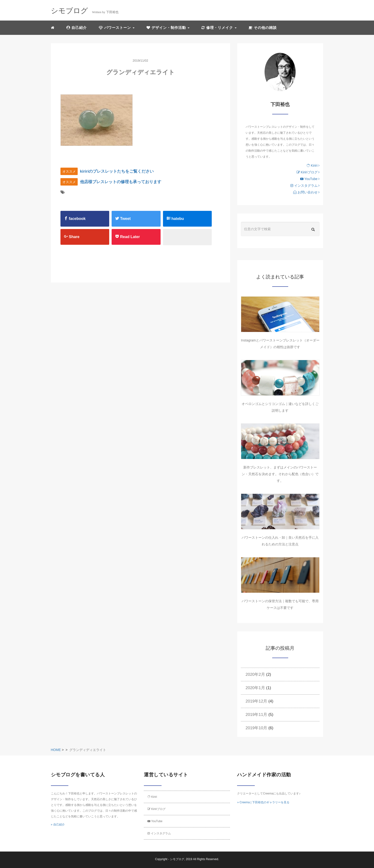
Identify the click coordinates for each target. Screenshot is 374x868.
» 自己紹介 (58, 825)
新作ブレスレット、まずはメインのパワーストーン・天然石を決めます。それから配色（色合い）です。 (280, 474)
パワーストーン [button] (117, 28)
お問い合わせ (306, 192)
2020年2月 (255, 674)
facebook (75, 218)
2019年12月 (257, 701)
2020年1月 (255, 688)
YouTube (310, 179)
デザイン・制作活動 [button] (168, 28)
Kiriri (313, 165)
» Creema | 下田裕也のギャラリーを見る (263, 802)
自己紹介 (77, 28)
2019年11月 (257, 715)
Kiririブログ (308, 172)
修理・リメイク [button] (219, 28)
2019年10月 (257, 728)
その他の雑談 (263, 28)
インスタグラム (305, 186)
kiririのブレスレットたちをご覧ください (117, 171)
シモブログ (177, 859)
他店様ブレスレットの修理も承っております (121, 182)
